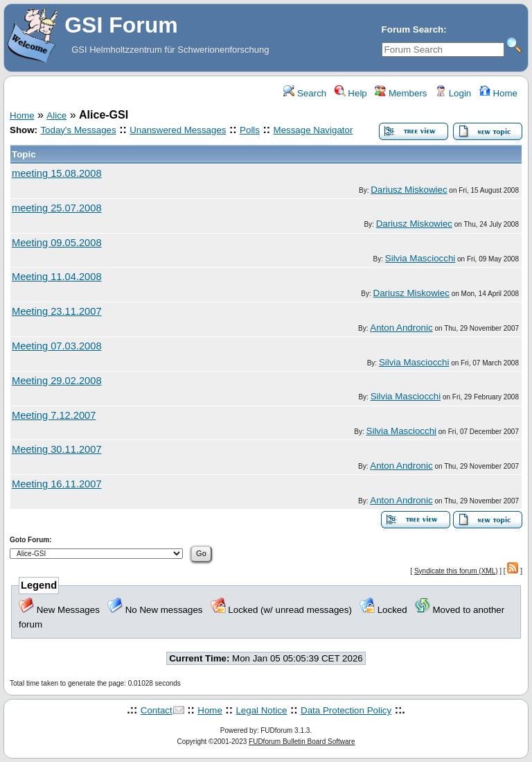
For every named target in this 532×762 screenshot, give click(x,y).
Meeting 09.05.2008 (57, 243)
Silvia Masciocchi (420, 258)
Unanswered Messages (178, 130)
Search (305, 93)
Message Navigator (313, 130)
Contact (157, 710)
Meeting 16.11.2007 (57, 484)
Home (498, 93)
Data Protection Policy (346, 710)
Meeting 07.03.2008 (57, 346)
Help (351, 93)
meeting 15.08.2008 (57, 173)
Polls (250, 130)
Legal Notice (261, 710)
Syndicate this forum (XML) (456, 571)
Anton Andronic (401, 328)
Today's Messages (78, 130)
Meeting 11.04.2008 (57, 277)
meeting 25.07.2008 (57, 208)
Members (401, 93)
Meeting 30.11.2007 (57, 449)
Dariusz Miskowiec (409, 190)
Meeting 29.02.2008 (57, 381)
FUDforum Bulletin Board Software (302, 742)
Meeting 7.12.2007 (54, 415)
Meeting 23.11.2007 (57, 311)
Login (453, 93)
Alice (56, 115)
